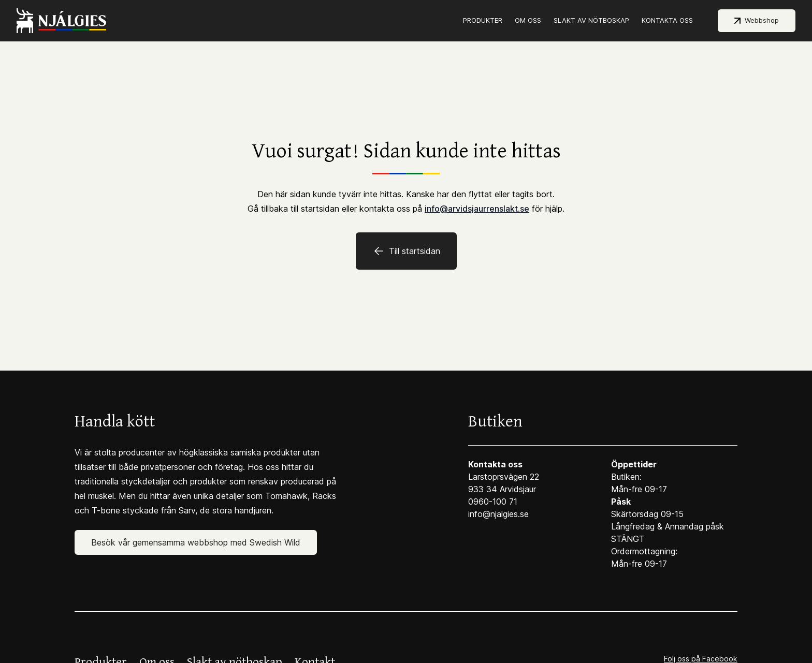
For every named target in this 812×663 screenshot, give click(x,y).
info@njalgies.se (498, 514)
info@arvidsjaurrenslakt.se (477, 209)
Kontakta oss (667, 20)
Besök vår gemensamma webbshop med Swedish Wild (196, 542)
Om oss (528, 20)
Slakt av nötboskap (591, 20)
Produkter (483, 20)
